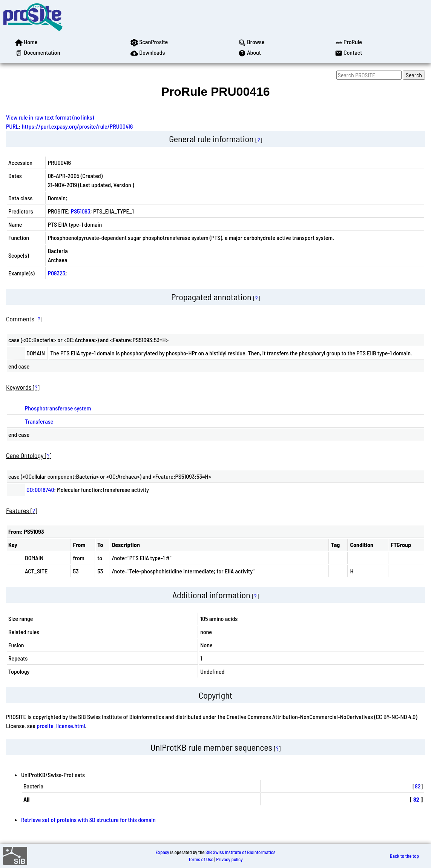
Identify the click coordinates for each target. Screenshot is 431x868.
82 (418, 786)
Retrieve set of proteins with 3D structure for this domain (88, 820)
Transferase (39, 421)
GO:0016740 (40, 489)
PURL (12, 126)
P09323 (57, 273)
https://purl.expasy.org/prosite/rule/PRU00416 (77, 126)
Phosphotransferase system (58, 408)
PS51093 (81, 211)
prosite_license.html (61, 726)
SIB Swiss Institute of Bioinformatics (240, 852)
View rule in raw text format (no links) (50, 117)
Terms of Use (201, 859)
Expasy (162, 852)
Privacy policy (229, 859)
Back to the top (404, 856)
